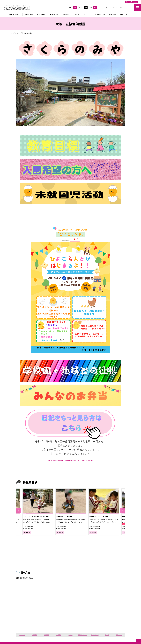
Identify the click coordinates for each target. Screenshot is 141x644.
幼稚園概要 (29, 14)
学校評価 (66, 14)
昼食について (125, 14)
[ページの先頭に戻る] (139, 642)
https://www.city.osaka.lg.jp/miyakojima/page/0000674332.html (70, 460)
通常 (75, 8)
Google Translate (132, 2)
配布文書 (113, 14)
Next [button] (122, 511)
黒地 (86, 8)
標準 (95, 8)
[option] (38, 512)
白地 (80, 8)
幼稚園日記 (41, 14)
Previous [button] (19, 511)
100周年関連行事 (99, 14)
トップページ (16, 14)
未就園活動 (54, 14)
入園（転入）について (81, 14)
